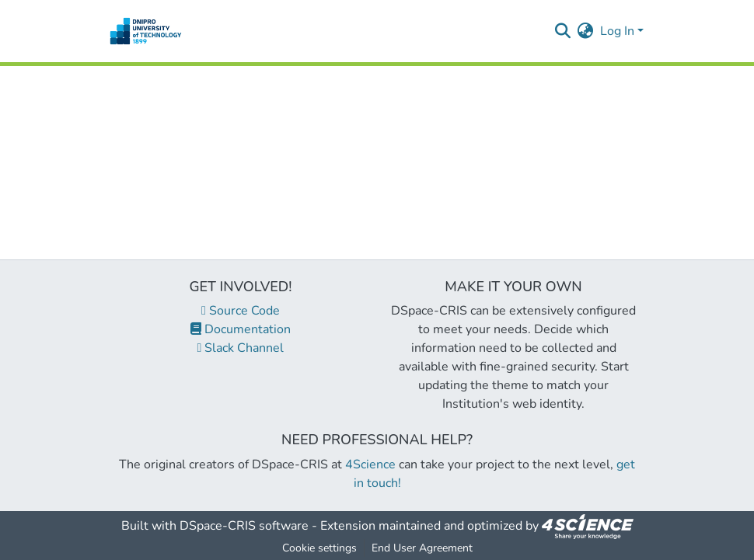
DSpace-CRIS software (244, 526)
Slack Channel (241, 348)
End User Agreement (422, 548)
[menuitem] (586, 31)
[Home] (146, 31)
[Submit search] (563, 31)
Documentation (241, 329)
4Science (370, 464)
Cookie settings (319, 548)
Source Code (241, 311)
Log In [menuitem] (617, 31)
